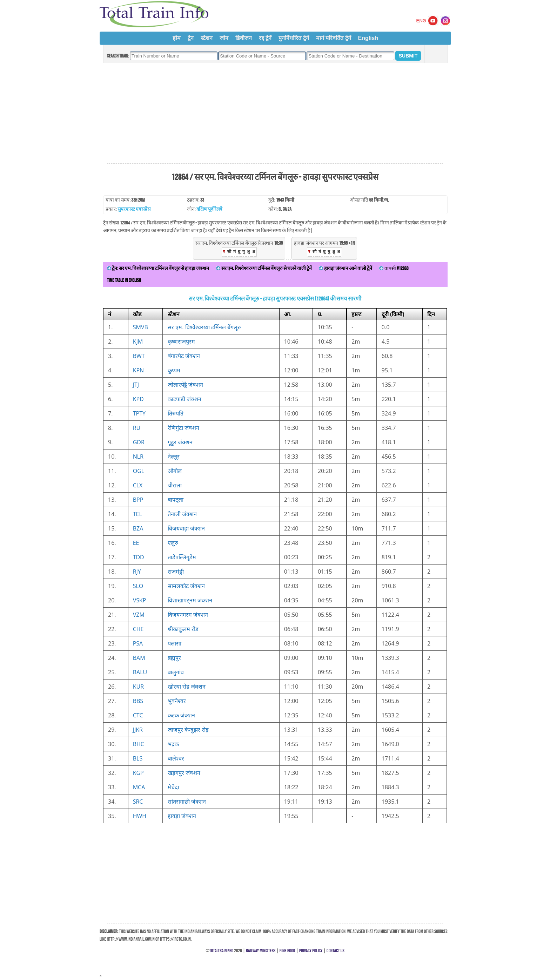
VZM (139, 615)
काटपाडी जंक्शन (185, 399)
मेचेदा (173, 787)
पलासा (175, 643)
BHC (139, 744)
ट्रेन (191, 38)
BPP (138, 500)
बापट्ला (176, 500)
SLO (138, 586)
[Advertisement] (275, 114)
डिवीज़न (244, 38)
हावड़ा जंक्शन (182, 816)
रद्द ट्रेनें (265, 38)
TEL (137, 514)
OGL (139, 471)
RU (137, 428)
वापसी (394, 268)
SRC (138, 802)
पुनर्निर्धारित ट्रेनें (294, 38)
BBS (138, 701)
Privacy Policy (311, 951)
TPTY (139, 413)
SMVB (140, 327)
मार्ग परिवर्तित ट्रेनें (334, 38)
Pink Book (287, 951)
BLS (138, 758)
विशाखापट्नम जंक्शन (190, 600)
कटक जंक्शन (181, 715)
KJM (138, 342)
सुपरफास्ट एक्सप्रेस (134, 209)
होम (177, 38)
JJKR (138, 730)
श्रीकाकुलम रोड (183, 629)
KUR (138, 687)
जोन (224, 38)
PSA (138, 643)
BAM (139, 658)
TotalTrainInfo (221, 951)
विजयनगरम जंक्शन (188, 615)
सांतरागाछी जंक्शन (187, 802)
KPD (138, 399)
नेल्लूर (174, 457)
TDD (139, 557)
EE (136, 543)
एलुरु (173, 543)
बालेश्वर (176, 758)
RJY (137, 572)
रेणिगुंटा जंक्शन (183, 428)
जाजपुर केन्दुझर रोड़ (188, 730)
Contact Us (336, 951)
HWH (140, 816)
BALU (140, 672)
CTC (138, 715)
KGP (138, 773)
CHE (138, 629)
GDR (139, 442)
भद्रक (173, 744)
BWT (139, 356)
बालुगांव (176, 672)
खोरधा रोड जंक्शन (187, 687)
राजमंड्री (176, 572)
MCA (139, 787)
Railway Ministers (261, 951)
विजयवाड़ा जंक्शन (186, 528)
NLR (138, 457)
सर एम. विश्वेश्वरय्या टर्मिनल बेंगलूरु (204, 327)
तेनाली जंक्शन (182, 514)
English (368, 38)
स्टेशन (207, 38)
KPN (138, 370)
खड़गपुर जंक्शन (184, 773)
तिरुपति (176, 413)
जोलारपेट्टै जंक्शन (185, 385)
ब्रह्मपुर (174, 658)
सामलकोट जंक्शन (186, 586)
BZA (138, 528)
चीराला (175, 485)
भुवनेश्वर (177, 701)
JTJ (136, 385)
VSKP (140, 600)
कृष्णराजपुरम (181, 342)
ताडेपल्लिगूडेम (182, 557)
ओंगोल (175, 471)
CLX (138, 485)
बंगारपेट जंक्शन (184, 356)
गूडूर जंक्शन (180, 442)
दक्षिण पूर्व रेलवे (209, 209)
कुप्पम (174, 370)
